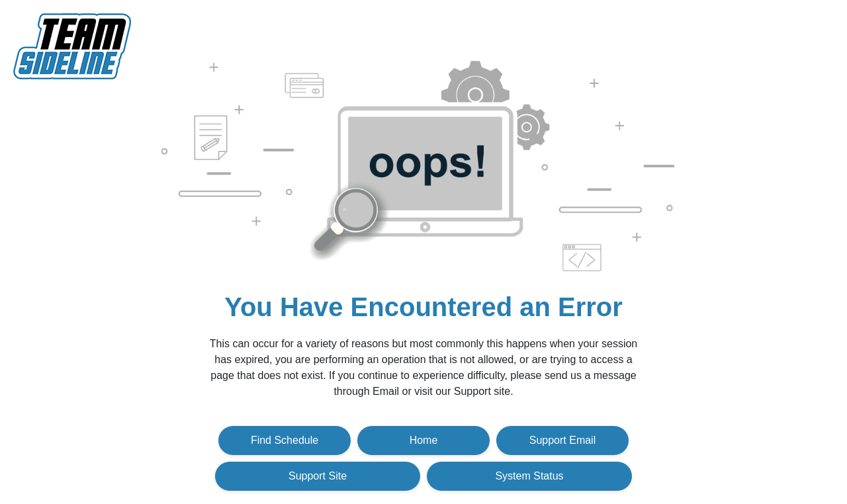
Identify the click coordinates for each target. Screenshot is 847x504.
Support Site (318, 476)
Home (424, 440)
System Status (529, 476)
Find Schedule (285, 440)
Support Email (563, 440)
